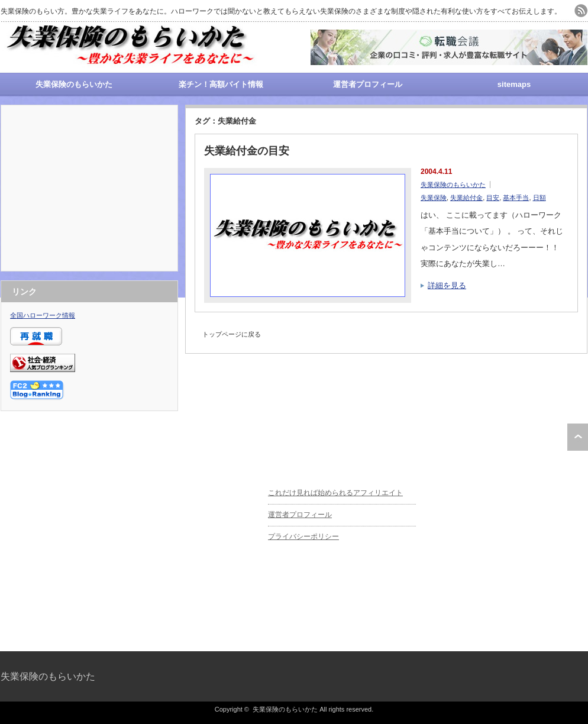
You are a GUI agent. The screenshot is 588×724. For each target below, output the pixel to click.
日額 (539, 198)
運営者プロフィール (368, 84)
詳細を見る (447, 285)
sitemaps (514, 84)
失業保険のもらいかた (74, 84)
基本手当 (516, 198)
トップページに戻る (232, 334)
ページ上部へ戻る (578, 437)
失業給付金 (466, 198)
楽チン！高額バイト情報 (221, 84)
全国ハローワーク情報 (43, 315)
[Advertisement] (89, 188)
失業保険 (434, 198)
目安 (493, 198)
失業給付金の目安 (247, 151)
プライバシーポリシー (303, 536)
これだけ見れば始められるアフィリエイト (335, 493)
